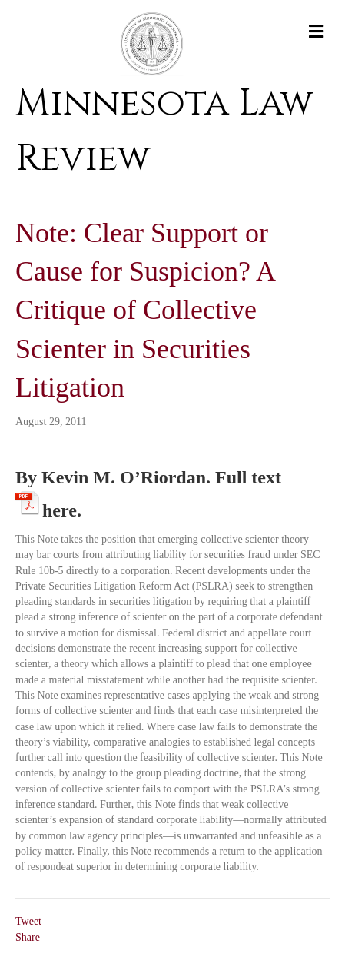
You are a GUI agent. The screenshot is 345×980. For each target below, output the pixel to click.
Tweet (28, 921)
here (60, 508)
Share (28, 937)
